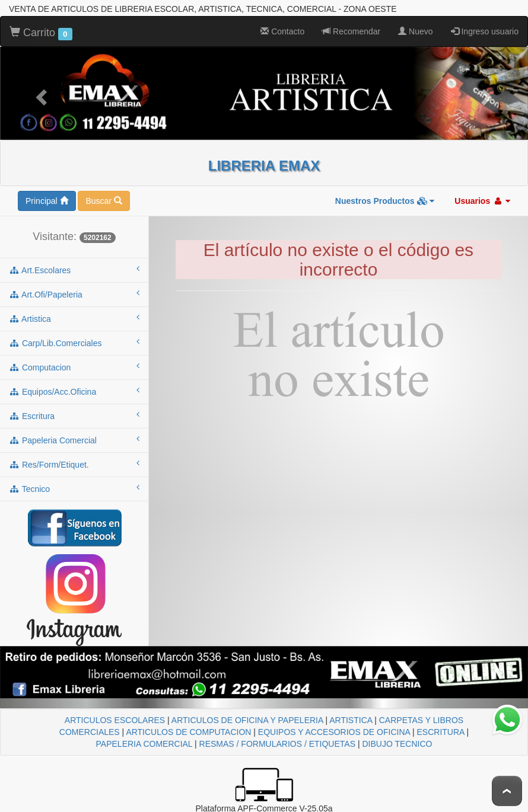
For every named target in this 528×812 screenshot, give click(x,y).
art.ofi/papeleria (74, 294)
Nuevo (415, 31)
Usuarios (482, 201)
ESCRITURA (441, 732)
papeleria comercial (74, 440)
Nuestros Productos (385, 201)
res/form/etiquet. (74, 464)
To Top (507, 791)
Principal (47, 201)
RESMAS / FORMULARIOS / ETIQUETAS (277, 744)
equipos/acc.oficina (74, 391)
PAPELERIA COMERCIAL (144, 744)
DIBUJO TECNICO (397, 744)
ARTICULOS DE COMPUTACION (188, 732)
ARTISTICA (351, 720)
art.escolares (74, 270)
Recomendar (351, 31)
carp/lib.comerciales (74, 343)
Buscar (104, 201)
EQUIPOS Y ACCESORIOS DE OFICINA (334, 732)
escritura (74, 415)
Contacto (282, 31)
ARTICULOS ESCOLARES (115, 720)
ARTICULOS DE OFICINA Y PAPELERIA (247, 720)
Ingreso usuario (485, 31)
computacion (74, 367)
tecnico (74, 488)
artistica (74, 318)
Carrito (41, 33)
